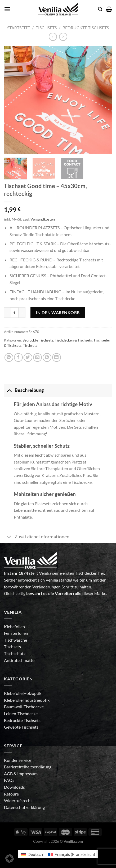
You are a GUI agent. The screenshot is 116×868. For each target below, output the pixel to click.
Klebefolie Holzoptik (23, 693)
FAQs (9, 780)
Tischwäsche (15, 640)
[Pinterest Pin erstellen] (47, 357)
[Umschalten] (9, 390)
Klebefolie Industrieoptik (27, 700)
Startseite (19, 28)
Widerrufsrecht (18, 800)
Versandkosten (43, 219)
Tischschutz (15, 653)
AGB (9, 774)
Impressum (27, 774)
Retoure (11, 794)
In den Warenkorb (58, 312)
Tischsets (46, 28)
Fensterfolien (16, 633)
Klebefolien (14, 626)
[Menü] (7, 9)
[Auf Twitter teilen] (28, 357)
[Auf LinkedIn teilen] (57, 357)
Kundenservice (18, 760)
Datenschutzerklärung (24, 807)
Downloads (14, 787)
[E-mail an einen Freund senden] (37, 357)
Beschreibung (24, 390)
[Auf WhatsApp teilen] (9, 357)
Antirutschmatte (19, 660)
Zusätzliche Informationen (37, 537)
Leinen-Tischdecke (21, 713)
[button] (10, 859)
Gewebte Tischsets (21, 727)
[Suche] (100, 9)
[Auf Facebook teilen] (18, 357)
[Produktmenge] (14, 313)
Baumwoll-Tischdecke (24, 707)
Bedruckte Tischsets (86, 28)
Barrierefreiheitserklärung (28, 767)
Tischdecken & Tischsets (73, 340)
